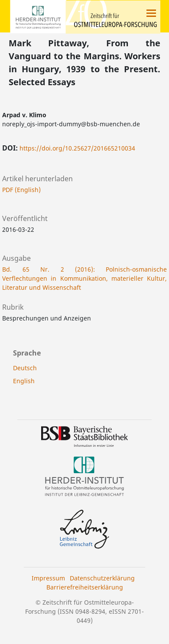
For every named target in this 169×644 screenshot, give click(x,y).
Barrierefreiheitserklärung (85, 587)
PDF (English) (21, 190)
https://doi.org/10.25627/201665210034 (77, 148)
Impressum (48, 578)
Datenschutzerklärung (102, 578)
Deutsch (25, 368)
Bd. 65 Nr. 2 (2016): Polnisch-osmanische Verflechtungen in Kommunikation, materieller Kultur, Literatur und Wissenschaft (84, 278)
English (24, 381)
